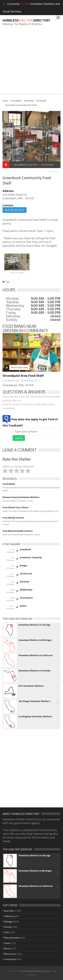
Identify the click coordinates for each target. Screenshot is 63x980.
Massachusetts (12, 938)
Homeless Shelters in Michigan (35, 640)
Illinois (7, 948)
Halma (23, 606)
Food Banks (16, 101)
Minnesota (29, 101)
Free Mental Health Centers (18, 531)
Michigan (9, 921)
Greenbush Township (31, 557)
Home (5, 101)
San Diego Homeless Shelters (34, 701)
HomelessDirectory (26, 20)
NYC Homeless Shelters (31, 686)
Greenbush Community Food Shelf (21, 105)
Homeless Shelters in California (36, 655)
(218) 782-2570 (15, 210)
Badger (24, 565)
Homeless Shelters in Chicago (34, 625)
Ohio (7, 932)
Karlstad (24, 582)
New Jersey (10, 954)
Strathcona (26, 574)
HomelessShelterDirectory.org (35, 971)
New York (9, 911)
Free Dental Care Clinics (15, 507)
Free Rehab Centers (13, 518)
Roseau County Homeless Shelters (21, 497)
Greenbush (41, 101)
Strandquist (26, 598)
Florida (8, 927)
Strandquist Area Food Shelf (23, 375)
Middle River (26, 590)
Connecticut (10, 959)
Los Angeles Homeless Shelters (35, 716)
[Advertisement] (32, 62)
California (9, 916)
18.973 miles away (19, 367)
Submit (19, 438)
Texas (7, 943)
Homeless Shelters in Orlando (35, 671)
